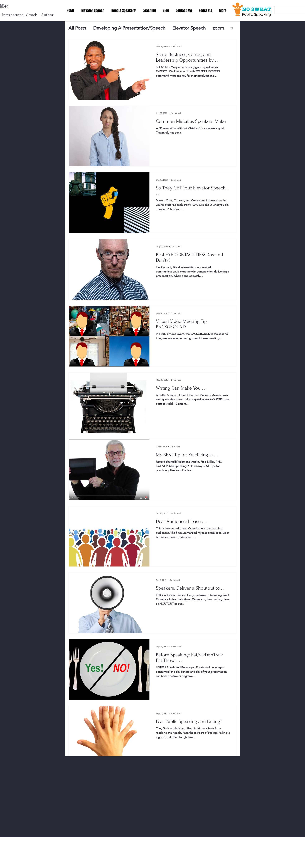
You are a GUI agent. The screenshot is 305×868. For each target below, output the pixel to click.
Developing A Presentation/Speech (129, 28)
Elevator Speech (189, 28)
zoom (218, 28)
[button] (232, 29)
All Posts (77, 28)
